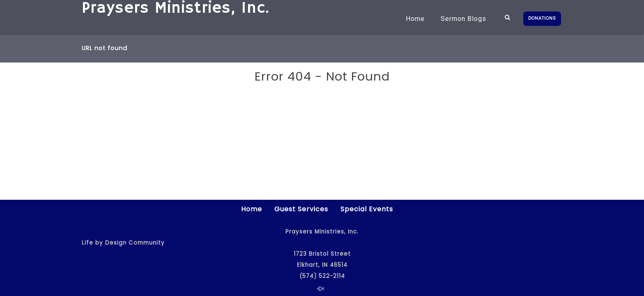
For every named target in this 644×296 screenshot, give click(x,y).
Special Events (367, 209)
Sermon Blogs (463, 19)
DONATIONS (542, 18)
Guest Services (301, 209)
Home (415, 19)
